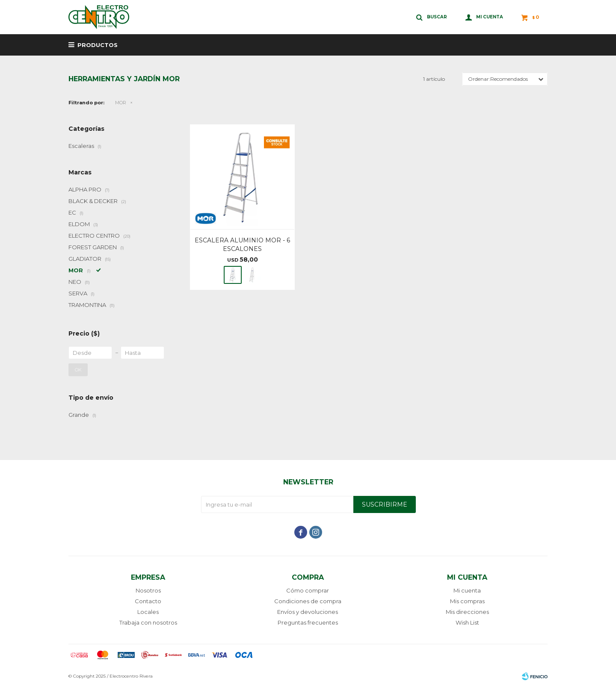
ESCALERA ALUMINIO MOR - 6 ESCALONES (242, 245)
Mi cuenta (467, 590)
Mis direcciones (467, 612)
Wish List (467, 622)
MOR (121, 103)
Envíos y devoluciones (308, 612)
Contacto (148, 601)
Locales (148, 612)
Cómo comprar (308, 590)
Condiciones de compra (308, 601)
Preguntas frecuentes (308, 622)
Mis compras (467, 601)
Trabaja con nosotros (148, 622)
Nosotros (148, 590)
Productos (98, 45)
